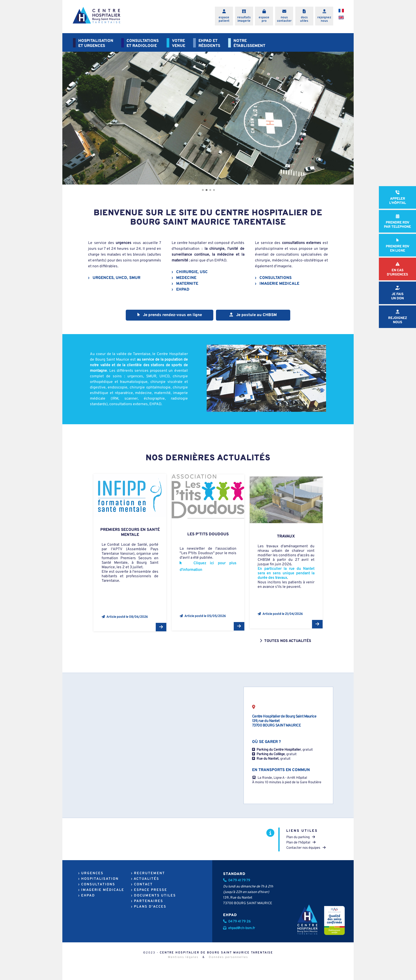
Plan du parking (301, 837)
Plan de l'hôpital (301, 843)
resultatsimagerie (244, 19)
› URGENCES (91, 873)
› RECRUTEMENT (148, 873)
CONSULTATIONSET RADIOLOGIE (143, 43)
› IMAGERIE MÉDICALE (101, 890)
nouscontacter (284, 19)
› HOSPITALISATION (98, 879)
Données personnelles (228, 957)
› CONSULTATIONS (97, 885)
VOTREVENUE (179, 43)
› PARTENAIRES (147, 901)
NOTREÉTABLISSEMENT (249, 43)
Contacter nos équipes (306, 848)
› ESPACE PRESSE (149, 890)
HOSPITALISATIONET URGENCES (96, 43)
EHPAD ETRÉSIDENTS (209, 43)
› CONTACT (142, 885)
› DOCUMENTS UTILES (153, 896)
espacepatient (224, 19)
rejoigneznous (324, 19)
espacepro (264, 19)
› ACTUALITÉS (145, 879)
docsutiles (304, 19)
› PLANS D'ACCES (149, 907)
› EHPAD (87, 896)
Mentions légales (183, 957)
